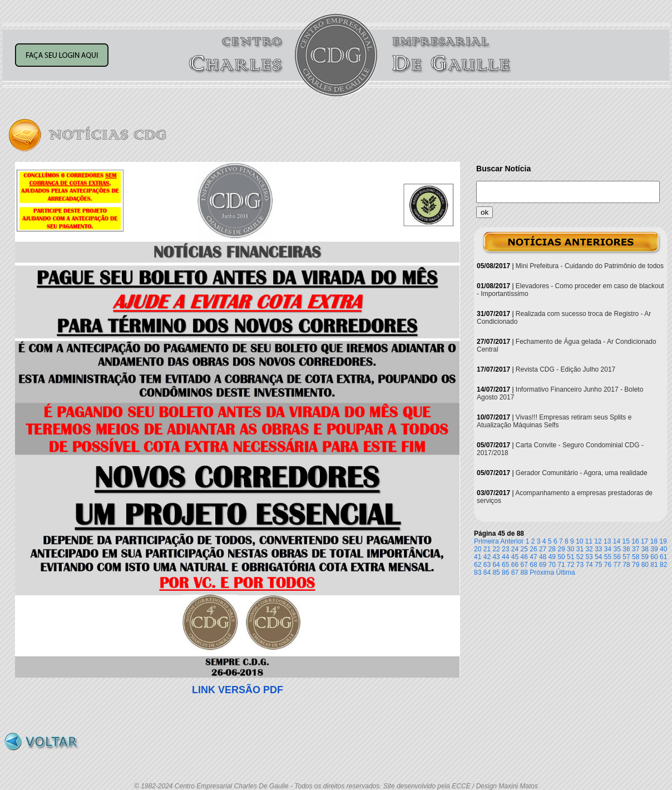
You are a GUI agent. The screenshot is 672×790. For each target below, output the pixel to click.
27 (543, 549)
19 (663, 541)
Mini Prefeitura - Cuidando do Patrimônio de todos (590, 266)
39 (654, 549)
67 (524, 565)
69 (543, 565)
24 (515, 549)
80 (645, 565)
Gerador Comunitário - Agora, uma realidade (582, 473)
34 (608, 549)
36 (626, 549)
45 (515, 557)
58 (636, 557)
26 (533, 549)
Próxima (542, 572)
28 (552, 549)
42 (487, 557)
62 (478, 565)
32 (589, 549)
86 (505, 572)
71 (561, 565)
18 (654, 541)
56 (617, 557)
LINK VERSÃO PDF (238, 690)
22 (496, 549)
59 (645, 557)
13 (607, 541)
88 (524, 572)
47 (533, 557)
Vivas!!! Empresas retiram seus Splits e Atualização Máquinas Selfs (554, 421)
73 (580, 565)
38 (645, 549)
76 (608, 565)
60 (654, 557)
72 (570, 565)
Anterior (512, 541)
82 (663, 565)
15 (626, 541)
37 (636, 549)
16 (635, 541)
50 (561, 557)
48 (543, 557)
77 (617, 565)
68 (533, 565)
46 (524, 557)
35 (617, 549)
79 (636, 565)
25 (524, 549)
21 (487, 549)
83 (478, 572)
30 (570, 549)
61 (663, 557)
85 (496, 572)
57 (626, 557)
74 (589, 565)
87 (515, 572)
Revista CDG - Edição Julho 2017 (565, 369)
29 (561, 549)
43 (496, 557)
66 (515, 565)
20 (478, 549)
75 (598, 565)
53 (589, 557)
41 (478, 557)
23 (505, 549)
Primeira (486, 541)
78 (626, 565)
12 (598, 541)
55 (608, 557)
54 (598, 557)
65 (505, 565)
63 (487, 565)
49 (552, 557)
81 (654, 565)
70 (552, 565)
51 (570, 557)
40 (663, 549)
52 (580, 557)
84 (487, 572)
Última (566, 572)
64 (496, 565)
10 (579, 541)
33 (598, 549)
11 (589, 541)
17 (644, 541)
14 (617, 541)
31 (580, 549)
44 (505, 557)
